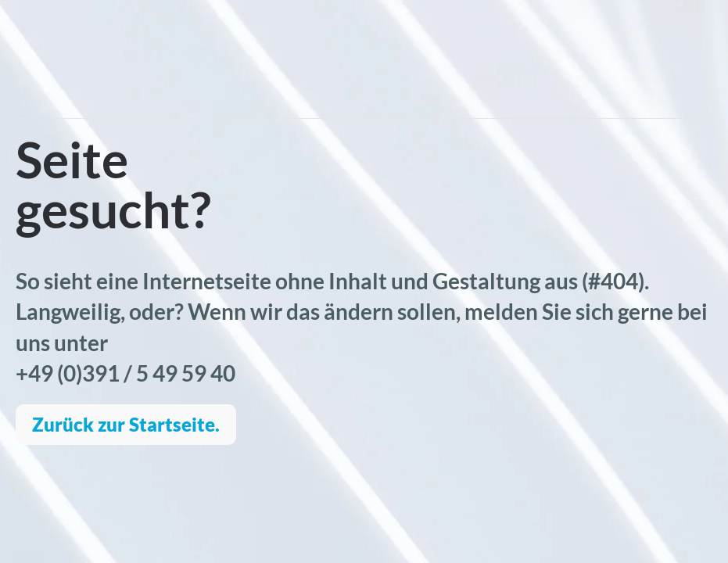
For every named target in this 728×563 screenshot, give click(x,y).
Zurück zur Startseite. (126, 424)
